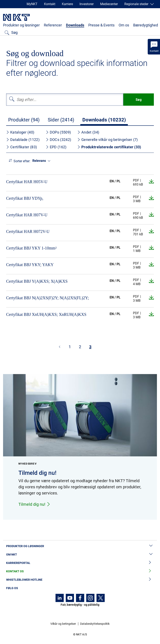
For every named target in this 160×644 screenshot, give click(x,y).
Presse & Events (101, 25)
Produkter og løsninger (21, 25)
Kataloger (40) (20, 132)
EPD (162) (56, 147)
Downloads (75, 25)
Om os (124, 25)
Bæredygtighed (146, 25)
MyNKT (32, 4)
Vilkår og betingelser (63, 624)
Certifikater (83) (22, 147)
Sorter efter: (22, 161)
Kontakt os (80, 571)
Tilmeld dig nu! (34, 504)
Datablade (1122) (23, 140)
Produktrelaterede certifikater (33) (109, 147)
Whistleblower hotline (80, 580)
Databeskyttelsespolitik (95, 624)
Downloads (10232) (104, 120)
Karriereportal (80, 563)
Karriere (67, 4)
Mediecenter (109, 4)
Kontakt (50, 4)
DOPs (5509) (58, 132)
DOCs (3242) (58, 140)
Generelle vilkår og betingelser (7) (108, 140)
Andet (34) (88, 132)
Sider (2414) (61, 120)
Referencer (53, 25)
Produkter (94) (24, 120)
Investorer (87, 4)
